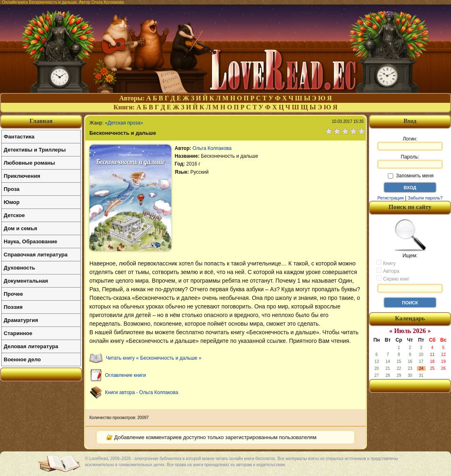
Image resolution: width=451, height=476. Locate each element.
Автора (388, 271)
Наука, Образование (30, 241)
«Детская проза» (124, 123)
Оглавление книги (125, 375)
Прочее (13, 294)
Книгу (386, 263)
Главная (41, 121)
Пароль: (410, 161)
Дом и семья (20, 228)
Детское (14, 215)
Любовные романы (29, 163)
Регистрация (390, 198)
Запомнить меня (411, 176)
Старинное (18, 333)
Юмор (12, 202)
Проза (12, 189)
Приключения (22, 176)
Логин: (410, 143)
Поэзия (13, 307)
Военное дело (22, 359)
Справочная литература (36, 255)
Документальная (26, 281)
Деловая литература (31, 346)
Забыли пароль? (425, 198)
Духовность (19, 268)
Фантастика (19, 137)
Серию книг (393, 279)
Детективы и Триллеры (35, 150)
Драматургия (21, 320)
